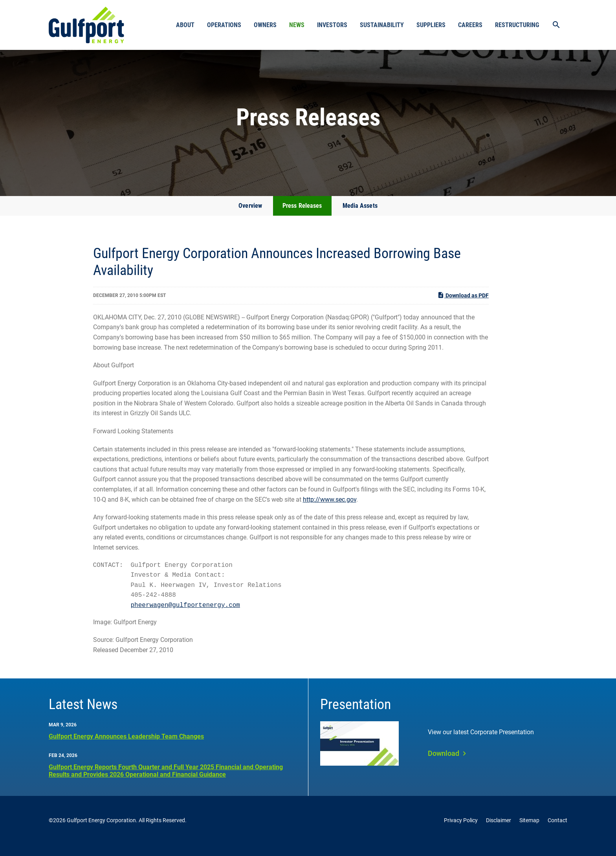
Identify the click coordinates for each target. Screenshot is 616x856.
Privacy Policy (461, 832)
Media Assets (360, 217)
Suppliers (431, 25)
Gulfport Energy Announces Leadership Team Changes (126, 747)
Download (444, 764)
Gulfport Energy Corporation (101, 832)
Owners (265, 25)
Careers (470, 25)
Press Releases (302, 217)
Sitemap (529, 832)
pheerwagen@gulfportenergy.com (185, 616)
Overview (250, 217)
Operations (224, 25)
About (185, 25)
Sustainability (382, 25)
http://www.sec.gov (330, 510)
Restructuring (517, 25)
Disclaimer (499, 832)
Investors (332, 25)
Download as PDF (463, 306)
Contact (557, 832)
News (297, 25)
